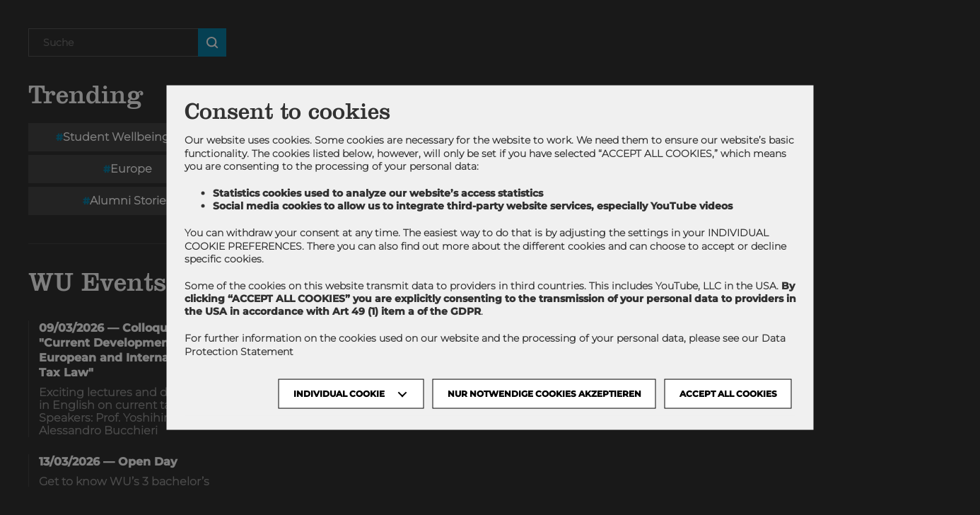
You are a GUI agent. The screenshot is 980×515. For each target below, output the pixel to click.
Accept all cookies (728, 393)
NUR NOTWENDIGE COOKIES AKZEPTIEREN (544, 393)
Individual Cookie (339, 393)
